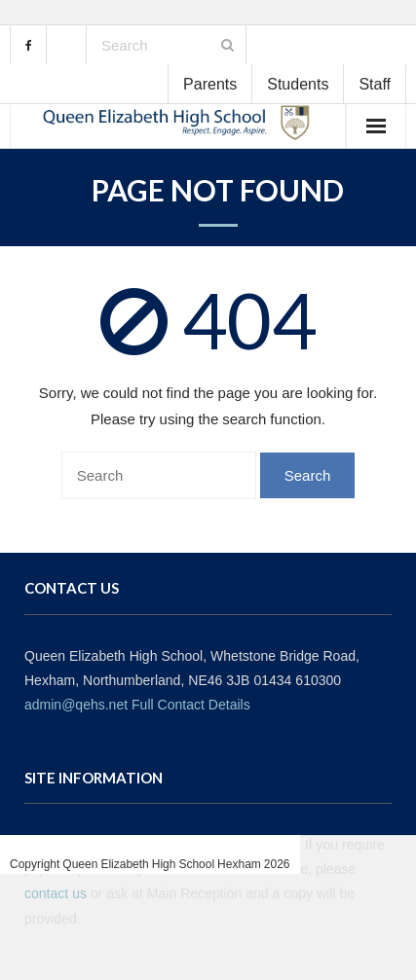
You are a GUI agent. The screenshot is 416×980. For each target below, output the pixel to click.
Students (298, 84)
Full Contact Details (191, 705)
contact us (56, 893)
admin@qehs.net (76, 705)
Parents (210, 84)
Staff (375, 84)
